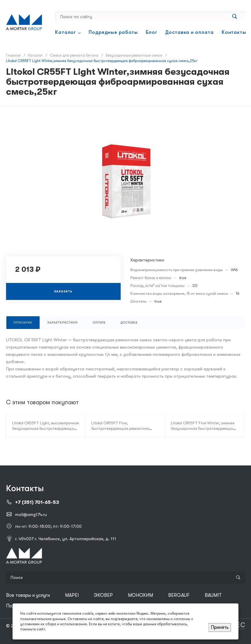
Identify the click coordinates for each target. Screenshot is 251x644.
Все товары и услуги (28, 595)
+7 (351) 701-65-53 (37, 502)
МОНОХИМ (140, 595)
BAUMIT (213, 595)
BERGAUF (179, 595)
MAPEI (72, 595)
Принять (220, 627)
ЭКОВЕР (103, 595)
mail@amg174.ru (31, 514)
